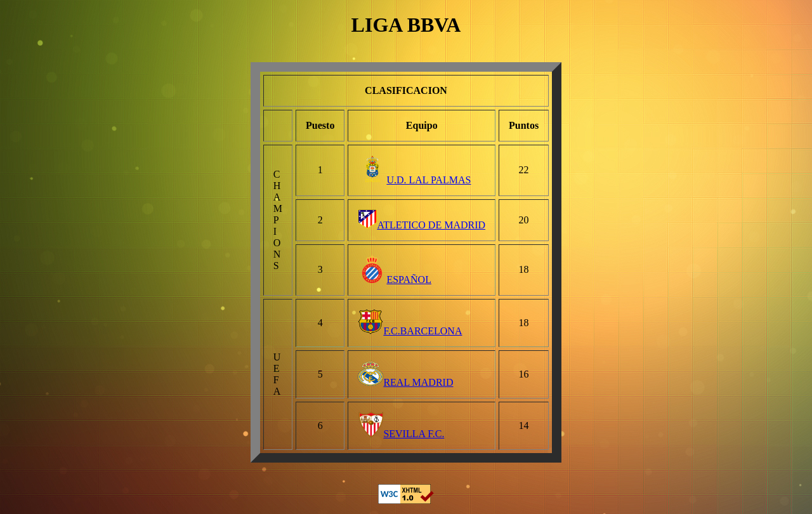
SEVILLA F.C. (401, 434)
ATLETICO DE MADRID (422, 225)
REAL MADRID (405, 382)
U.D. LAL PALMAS (414, 180)
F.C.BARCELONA (410, 331)
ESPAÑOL (395, 280)
